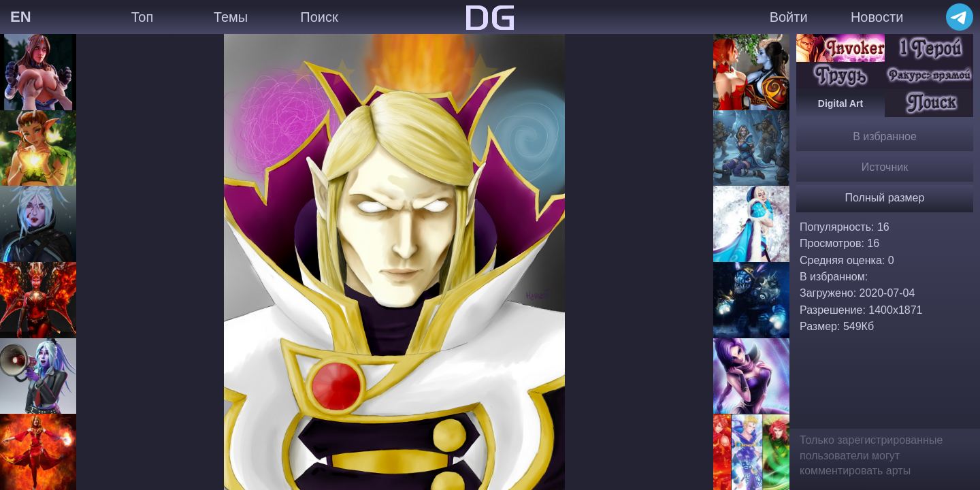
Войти (789, 17)
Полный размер (885, 198)
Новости (877, 17)
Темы (231, 17)
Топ (143, 17)
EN (21, 17)
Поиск (319, 17)
